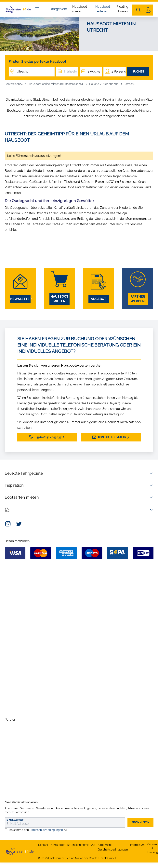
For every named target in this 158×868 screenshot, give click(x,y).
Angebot (99, 299)
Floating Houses (122, 9)
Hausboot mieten (80, 9)
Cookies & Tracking (152, 848)
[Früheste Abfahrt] (67, 72)
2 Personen (118, 72)
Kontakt (43, 845)
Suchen (138, 72)
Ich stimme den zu (38, 830)
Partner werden (138, 299)
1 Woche (94, 72)
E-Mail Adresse (15, 820)
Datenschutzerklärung (81, 845)
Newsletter (20, 299)
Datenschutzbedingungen (46, 830)
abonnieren (140, 822)
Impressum (137, 845)
